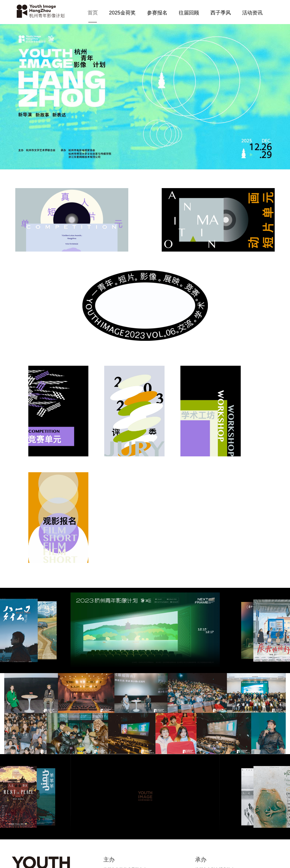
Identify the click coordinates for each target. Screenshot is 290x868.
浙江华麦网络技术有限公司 (219, 750)
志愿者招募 (159, 812)
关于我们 (157, 824)
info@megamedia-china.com (106, 828)
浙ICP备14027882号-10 (145, 860)
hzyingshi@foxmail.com (102, 821)
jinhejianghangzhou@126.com (39, 835)
